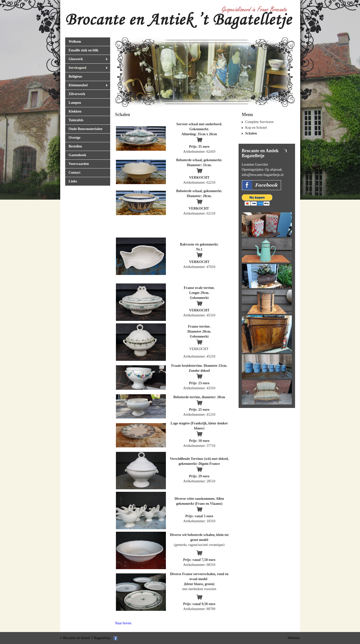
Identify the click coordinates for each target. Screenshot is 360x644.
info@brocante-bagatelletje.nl (263, 175)
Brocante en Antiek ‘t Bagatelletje (87, 638)
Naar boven (123, 623)
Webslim (294, 638)
